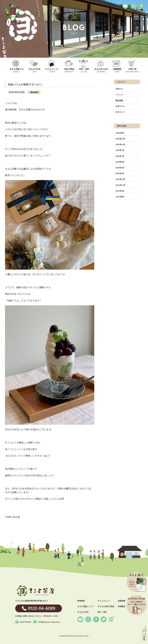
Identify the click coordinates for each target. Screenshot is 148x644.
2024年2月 (120, 168)
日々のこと (120, 112)
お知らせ (119, 89)
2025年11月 (120, 144)
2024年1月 (120, 173)
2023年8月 (120, 197)
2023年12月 (120, 179)
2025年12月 (120, 139)
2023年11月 (120, 185)
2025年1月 (120, 156)
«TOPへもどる (13, 517)
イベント (119, 95)
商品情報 (119, 100)
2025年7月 (120, 150)
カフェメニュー (104, 601)
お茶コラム (120, 106)
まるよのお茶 (83, 612)
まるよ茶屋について (86, 606)
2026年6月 (120, 133)
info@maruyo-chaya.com (46, 622)
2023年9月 (120, 191)
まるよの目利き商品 (106, 606)
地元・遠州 (102, 612)
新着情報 (81, 601)
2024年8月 (120, 162)
